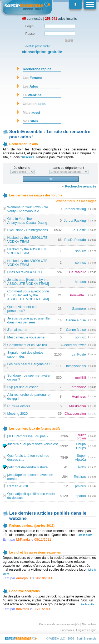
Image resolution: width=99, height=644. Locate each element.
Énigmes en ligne (86, 630)
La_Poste (79, 230)
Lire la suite (85, 535)
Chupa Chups (81, 446)
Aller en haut (89, 624)
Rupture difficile (19, 406)
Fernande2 (78, 387)
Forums (32, 78)
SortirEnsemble (86, 638)
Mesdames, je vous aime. (26, 337)
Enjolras (80, 477)
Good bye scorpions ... (26, 591)
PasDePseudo (75, 240)
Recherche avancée (81, 186)
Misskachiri (78, 406)
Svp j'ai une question (23, 387)
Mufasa (80, 282)
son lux (80, 251)
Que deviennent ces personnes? (22, 309)
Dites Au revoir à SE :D (25, 272)
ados (34, 104)
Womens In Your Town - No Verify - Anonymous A (28, 209)
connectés (32, 19)
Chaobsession (75, 414)
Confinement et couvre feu (27, 345)
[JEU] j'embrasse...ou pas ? (28, 436)
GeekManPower (74, 345)
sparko (81, 496)
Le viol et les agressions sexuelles (35, 552)
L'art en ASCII (18, 486)
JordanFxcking (75, 209)
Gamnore (79, 309)
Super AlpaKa (80, 458)
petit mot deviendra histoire (28, 467)
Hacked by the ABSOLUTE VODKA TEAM (28, 240)
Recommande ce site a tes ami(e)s (59, 624)
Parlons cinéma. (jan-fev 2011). (32, 526)
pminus (80, 486)
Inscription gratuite (44, 52)
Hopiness (79, 396)
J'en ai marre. (18, 330)
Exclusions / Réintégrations (28, 230)
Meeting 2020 (18, 414)
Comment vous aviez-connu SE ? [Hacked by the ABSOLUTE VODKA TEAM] (28, 295)
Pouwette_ (78, 295)
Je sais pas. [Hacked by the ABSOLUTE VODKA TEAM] (28, 282)
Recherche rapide (37, 69)
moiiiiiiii (80, 377)
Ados (30, 86)
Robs (82, 467)
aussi (31, 112)
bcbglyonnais (76, 366)
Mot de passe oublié (38, 46)
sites (30, 121)
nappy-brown (81, 436)
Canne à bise (76, 320)
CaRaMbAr (78, 272)
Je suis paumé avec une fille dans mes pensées (29, 320)
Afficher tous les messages (76, 201)
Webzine (32, 95)
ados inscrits (61, 19)
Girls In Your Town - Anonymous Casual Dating (27, 221)
